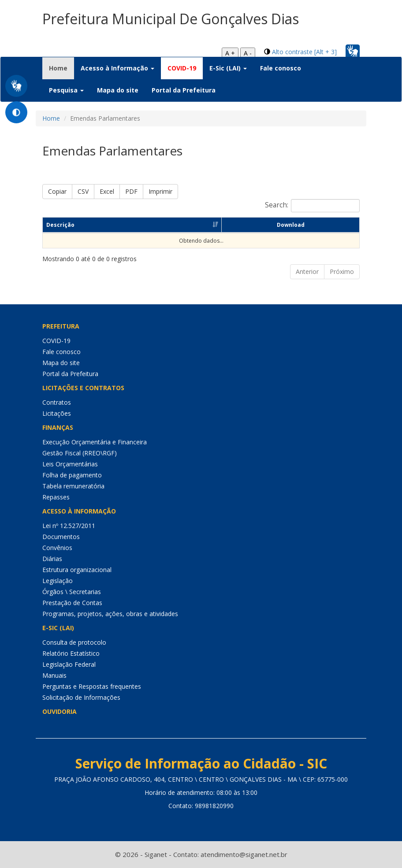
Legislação (58, 581)
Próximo (342, 271)
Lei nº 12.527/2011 (69, 526)
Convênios (57, 548)
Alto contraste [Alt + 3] (304, 52)
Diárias (52, 559)
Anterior (307, 271)
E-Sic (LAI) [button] (228, 68)
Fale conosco (281, 68)
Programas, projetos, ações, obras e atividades (110, 614)
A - (248, 53)
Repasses (56, 497)
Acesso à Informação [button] (117, 68)
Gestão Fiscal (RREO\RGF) (80, 453)
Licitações (57, 413)
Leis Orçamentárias (70, 464)
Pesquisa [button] (66, 90)
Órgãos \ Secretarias (72, 592)
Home (61, 68)
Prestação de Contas (72, 603)
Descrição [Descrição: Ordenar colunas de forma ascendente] (60, 225)
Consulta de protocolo (74, 642)
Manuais (54, 675)
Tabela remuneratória (73, 486)
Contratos (57, 402)
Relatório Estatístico (71, 653)
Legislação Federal (69, 664)
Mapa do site (118, 90)
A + (230, 53)
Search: (312, 206)
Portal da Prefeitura (184, 90)
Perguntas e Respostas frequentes (92, 686)
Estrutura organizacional (77, 570)
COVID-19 (182, 68)
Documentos (61, 537)
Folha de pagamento (72, 475)
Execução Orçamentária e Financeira (95, 442)
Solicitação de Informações (81, 697)
